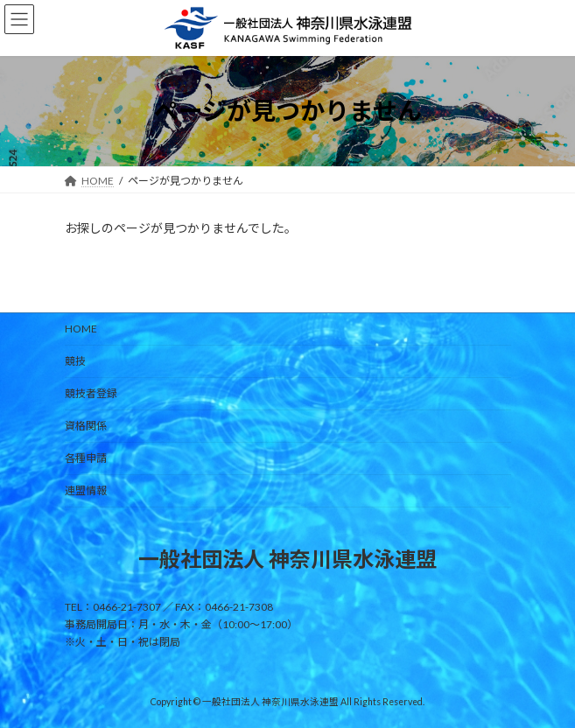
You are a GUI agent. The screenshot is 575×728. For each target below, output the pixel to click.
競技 (75, 361)
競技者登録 (91, 393)
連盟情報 (86, 490)
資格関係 (86, 426)
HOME (81, 329)
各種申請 (86, 458)
